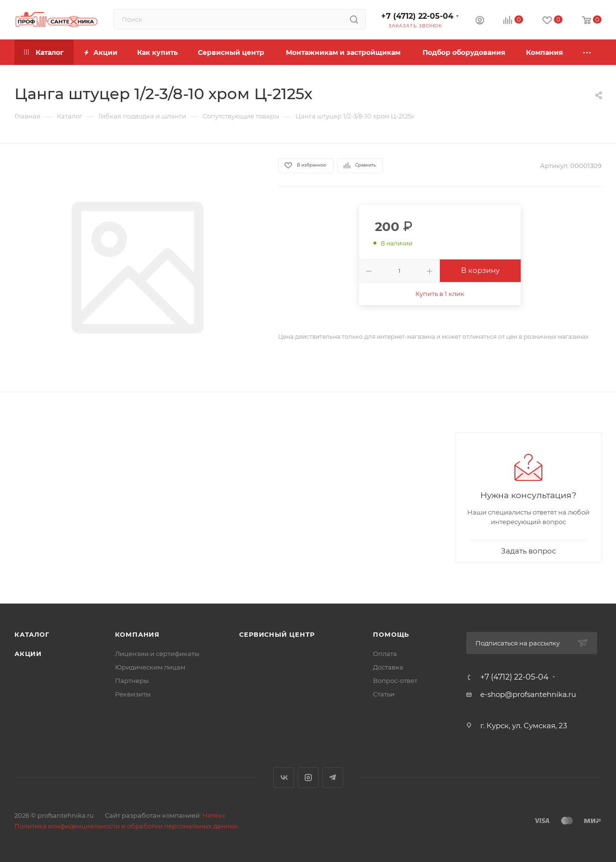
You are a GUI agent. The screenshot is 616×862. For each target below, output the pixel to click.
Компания (137, 634)
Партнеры (132, 681)
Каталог (32, 634)
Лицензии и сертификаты (157, 654)
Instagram (308, 778)
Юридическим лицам (150, 667)
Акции (28, 654)
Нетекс (214, 815)
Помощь (391, 634)
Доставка (388, 667)
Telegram (333, 778)
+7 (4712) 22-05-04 (417, 16)
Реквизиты (133, 694)
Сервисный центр (277, 634)
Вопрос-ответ (395, 681)
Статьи (384, 694)
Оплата (385, 654)
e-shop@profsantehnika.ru (528, 694)
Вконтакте (284, 778)
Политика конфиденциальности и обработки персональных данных (126, 826)
